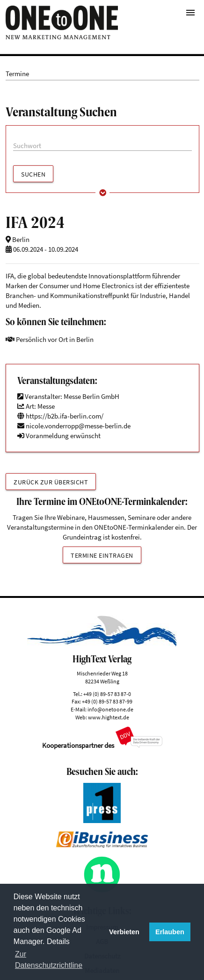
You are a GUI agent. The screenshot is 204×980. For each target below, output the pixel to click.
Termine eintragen (102, 555)
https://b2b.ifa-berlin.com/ (60, 416)
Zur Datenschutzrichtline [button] (49, 960)
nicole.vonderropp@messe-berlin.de (78, 426)
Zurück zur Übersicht (51, 482)
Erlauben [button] (170, 932)
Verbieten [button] (124, 932)
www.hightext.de (109, 717)
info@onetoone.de (110, 709)
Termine (17, 74)
